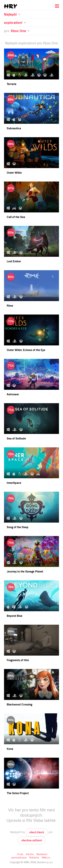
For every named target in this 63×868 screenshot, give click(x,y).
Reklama (34, 858)
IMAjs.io (45, 858)
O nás (20, 854)
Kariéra (30, 854)
